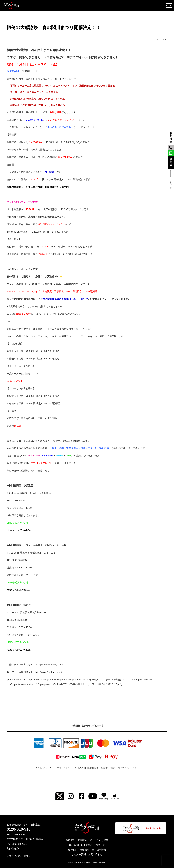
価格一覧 (100, 845)
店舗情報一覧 (87, 850)
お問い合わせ (95, 854)
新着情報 (70, 840)
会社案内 (73, 850)
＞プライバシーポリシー (20, 856)
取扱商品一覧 (85, 840)
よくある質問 (79, 854)
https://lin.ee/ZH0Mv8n (19, 530)
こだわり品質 (101, 840)
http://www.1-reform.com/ (49, 672)
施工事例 (74, 845)
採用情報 (101, 850)
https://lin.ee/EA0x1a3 (18, 590)
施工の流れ (87, 845)
